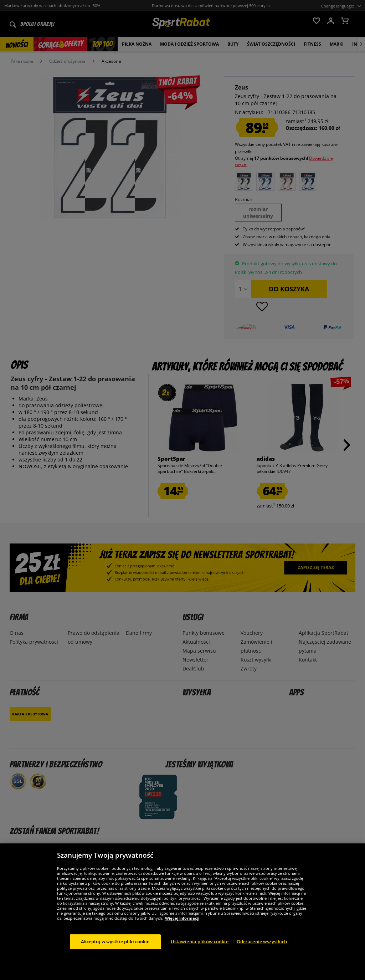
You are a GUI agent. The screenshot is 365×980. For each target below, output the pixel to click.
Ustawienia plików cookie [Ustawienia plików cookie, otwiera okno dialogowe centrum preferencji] (200, 941)
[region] (182, 912)
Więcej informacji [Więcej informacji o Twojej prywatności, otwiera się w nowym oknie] (182, 918)
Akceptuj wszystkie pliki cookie (115, 941)
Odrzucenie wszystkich (262, 941)
